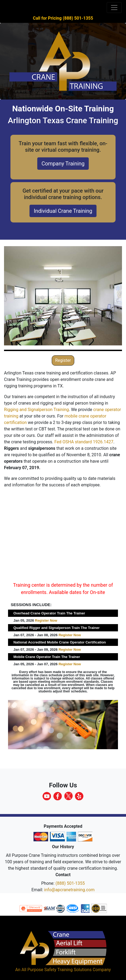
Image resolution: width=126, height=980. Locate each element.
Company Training (63, 164)
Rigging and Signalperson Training (36, 410)
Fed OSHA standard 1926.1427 (84, 442)
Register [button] (63, 360)
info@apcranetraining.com (69, 890)
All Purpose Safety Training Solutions (57, 970)
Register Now (46, 620)
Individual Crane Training (63, 211)
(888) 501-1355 (70, 883)
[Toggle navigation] (114, 8)
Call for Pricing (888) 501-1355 (63, 18)
